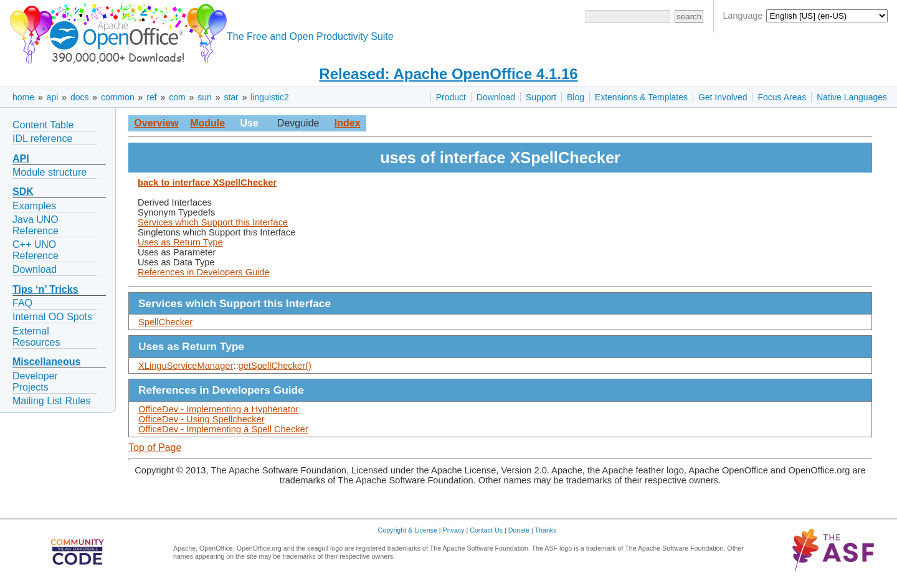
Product (451, 97)
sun (205, 97)
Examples (34, 206)
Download (496, 97)
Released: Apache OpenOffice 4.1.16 (448, 74)
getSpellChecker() (275, 366)
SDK (23, 192)
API (21, 159)
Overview (156, 123)
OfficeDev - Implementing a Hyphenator (218, 409)
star (231, 97)
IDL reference (42, 139)
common (118, 97)
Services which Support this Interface (213, 222)
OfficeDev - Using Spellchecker (202, 419)
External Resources (36, 337)
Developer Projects (35, 382)
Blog (576, 97)
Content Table (43, 125)
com (177, 97)
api (53, 97)
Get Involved (723, 97)
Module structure (50, 172)
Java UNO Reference (36, 225)
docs (80, 97)
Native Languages (852, 97)
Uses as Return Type (180, 242)
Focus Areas (782, 97)
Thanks (546, 530)
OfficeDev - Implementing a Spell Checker (223, 429)
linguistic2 (269, 97)
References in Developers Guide (204, 272)
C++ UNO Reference (36, 250)
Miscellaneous (46, 362)
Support (541, 97)
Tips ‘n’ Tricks (45, 289)
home (23, 97)
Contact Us (486, 530)
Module (207, 123)
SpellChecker (165, 322)
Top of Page (155, 448)
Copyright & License (408, 530)
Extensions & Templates (641, 97)
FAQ (22, 303)
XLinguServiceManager (186, 366)
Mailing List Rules (51, 401)
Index (348, 123)
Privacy (454, 530)
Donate (519, 530)
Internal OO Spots (52, 317)
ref (151, 97)
